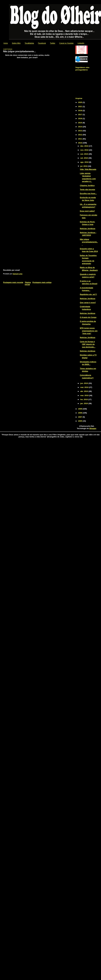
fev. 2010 (84, 399)
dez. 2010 (85, 146)
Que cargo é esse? (88, 303)
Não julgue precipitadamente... (89, 242)
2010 (80, 143)
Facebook (42, 43)
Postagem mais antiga (42, 282)
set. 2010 (84, 158)
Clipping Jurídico (87, 185)
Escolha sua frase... (88, 193)
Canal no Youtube (66, 43)
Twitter (53, 43)
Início (6, 43)
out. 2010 (85, 154)
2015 (80, 123)
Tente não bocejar (87, 189)
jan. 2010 (84, 403)
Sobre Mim (16, 43)
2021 (80, 107)
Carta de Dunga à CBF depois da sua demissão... (88, 344)
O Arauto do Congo (88, 317)
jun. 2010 (84, 383)
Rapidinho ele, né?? (88, 294)
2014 (80, 127)
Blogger (93, 428)
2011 (80, 139)
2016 (80, 119)
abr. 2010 (84, 391)
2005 (80, 421)
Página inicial (28, 283)
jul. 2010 (84, 166)
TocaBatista (29, 43)
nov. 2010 (85, 150)
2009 (80, 409)
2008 (80, 413)
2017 (80, 115)
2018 (80, 111)
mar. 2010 (85, 395)
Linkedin (81, 43)
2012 (80, 135)
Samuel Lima (18, 274)
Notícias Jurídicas (87, 229)
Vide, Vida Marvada (88, 169)
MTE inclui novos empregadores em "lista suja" (89, 331)
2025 (80, 102)
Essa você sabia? (87, 211)
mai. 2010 (85, 387)
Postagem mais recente (13, 282)
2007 (80, 417)
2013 (80, 131)
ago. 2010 (85, 162)
